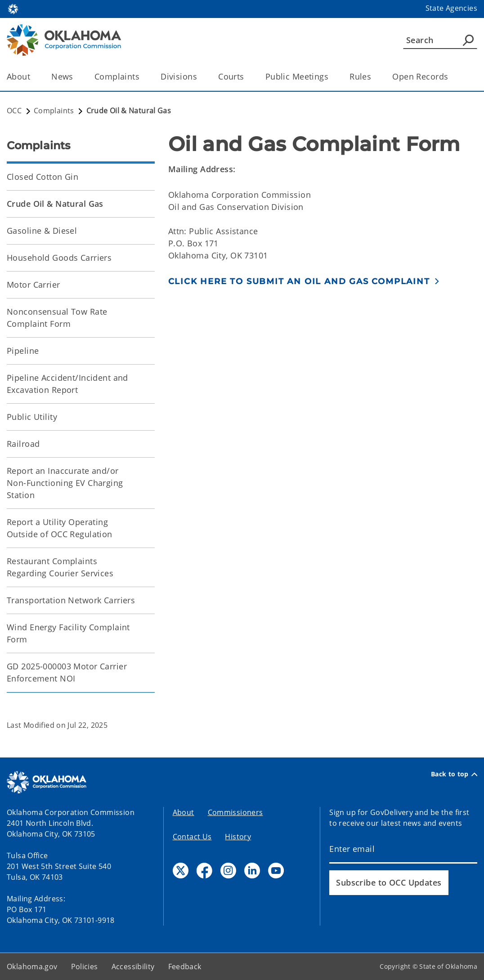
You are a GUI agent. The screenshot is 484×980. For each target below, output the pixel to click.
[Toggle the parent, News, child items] (76, 77)
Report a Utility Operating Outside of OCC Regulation (60, 528)
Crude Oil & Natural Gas (55, 204)
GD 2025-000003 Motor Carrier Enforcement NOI (67, 672)
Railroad (23, 444)
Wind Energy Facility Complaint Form (68, 633)
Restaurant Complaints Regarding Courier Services (60, 567)
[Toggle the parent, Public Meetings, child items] (331, 77)
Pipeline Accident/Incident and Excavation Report (67, 384)
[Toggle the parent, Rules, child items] (374, 77)
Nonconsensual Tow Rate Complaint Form (57, 318)
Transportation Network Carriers (71, 600)
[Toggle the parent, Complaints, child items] (142, 77)
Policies (85, 967)
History (238, 837)
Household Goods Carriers (59, 258)
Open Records (420, 76)
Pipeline (23, 351)
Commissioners (235, 812)
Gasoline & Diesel (42, 231)
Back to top (454, 774)
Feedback (185, 967)
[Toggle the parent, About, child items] (33, 77)
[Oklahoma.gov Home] (13, 8)
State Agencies (451, 8)
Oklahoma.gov (32, 967)
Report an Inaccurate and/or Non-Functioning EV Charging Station (65, 483)
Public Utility (32, 417)
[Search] (440, 40)
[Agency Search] (468, 40)
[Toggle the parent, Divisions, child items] (200, 77)
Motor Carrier (34, 285)
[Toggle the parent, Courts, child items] (247, 77)
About (184, 812)
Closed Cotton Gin (43, 177)
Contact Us (192, 837)
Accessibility (133, 967)
